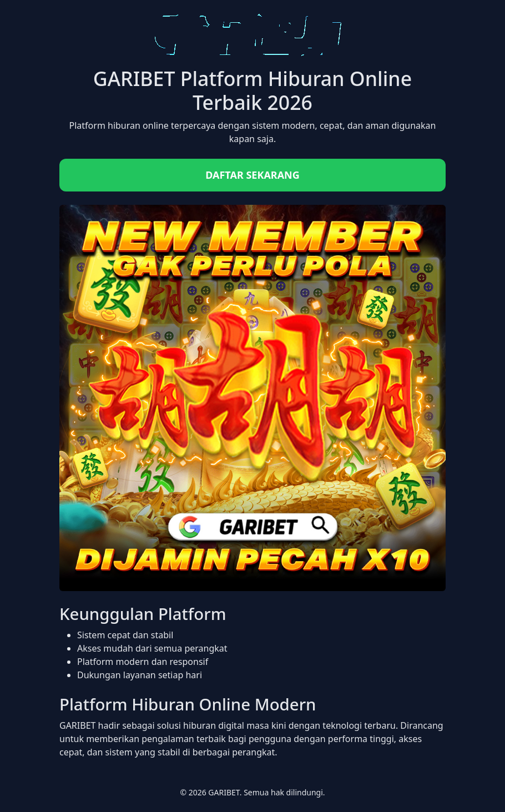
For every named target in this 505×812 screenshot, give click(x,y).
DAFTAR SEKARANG (252, 175)
